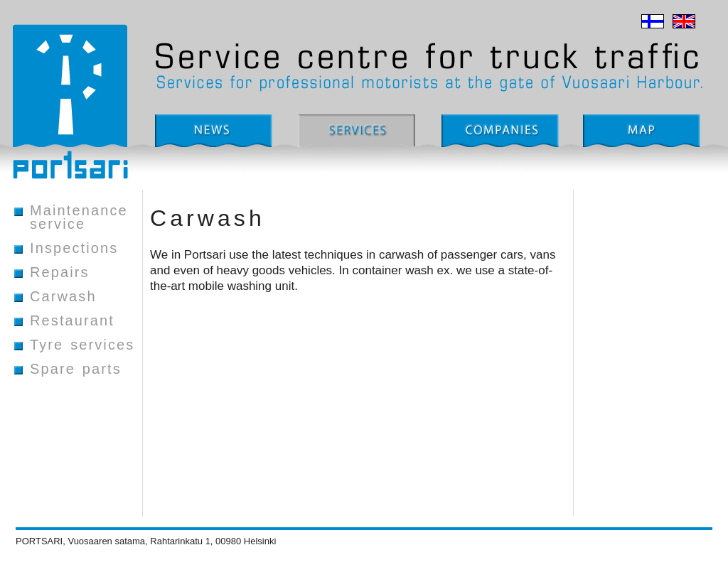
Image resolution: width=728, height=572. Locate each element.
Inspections (74, 249)
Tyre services (82, 345)
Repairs (60, 273)
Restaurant (72, 321)
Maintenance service (79, 218)
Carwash (63, 297)
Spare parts (76, 369)
